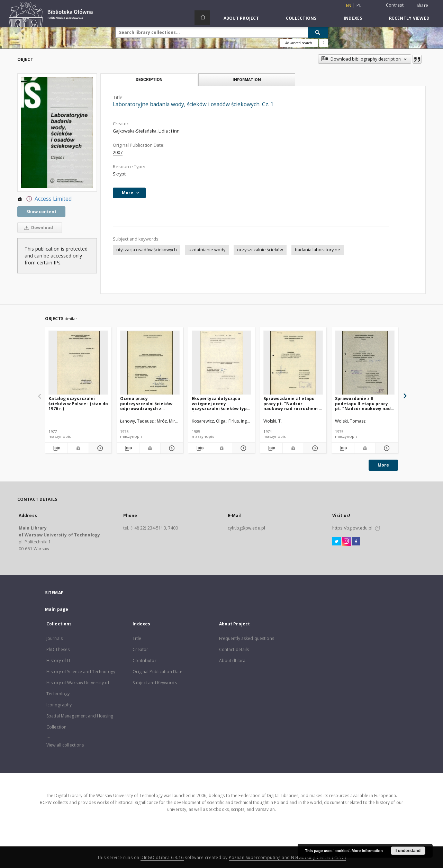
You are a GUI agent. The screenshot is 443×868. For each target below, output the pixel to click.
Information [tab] (247, 79)
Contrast (395, 5)
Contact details (234, 649)
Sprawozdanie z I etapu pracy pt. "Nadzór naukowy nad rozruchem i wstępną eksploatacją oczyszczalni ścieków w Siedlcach (292, 403)
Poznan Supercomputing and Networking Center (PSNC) (287, 857)
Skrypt (119, 174)
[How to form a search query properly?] (324, 43)
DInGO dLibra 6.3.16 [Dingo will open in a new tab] (162, 857)
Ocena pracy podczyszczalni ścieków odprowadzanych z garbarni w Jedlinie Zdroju (149, 403)
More (383, 465)
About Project (241, 18)
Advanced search (299, 43)
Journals (55, 638)
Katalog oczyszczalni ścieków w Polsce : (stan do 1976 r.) (78, 403)
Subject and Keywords (155, 683)
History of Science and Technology (81, 672)
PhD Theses (58, 649)
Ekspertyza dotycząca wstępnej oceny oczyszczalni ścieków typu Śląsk (221, 403)
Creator (140, 649)
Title (137, 638)
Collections (301, 18)
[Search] (318, 32)
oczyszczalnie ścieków (260, 250)
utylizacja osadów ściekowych (147, 250)
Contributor (144, 661)
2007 (118, 152)
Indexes (353, 18)
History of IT (59, 661)
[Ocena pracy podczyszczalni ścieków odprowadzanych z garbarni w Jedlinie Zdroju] (150, 363)
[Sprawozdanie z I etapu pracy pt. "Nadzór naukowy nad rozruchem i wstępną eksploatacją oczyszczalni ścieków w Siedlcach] (293, 363)
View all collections (65, 745)
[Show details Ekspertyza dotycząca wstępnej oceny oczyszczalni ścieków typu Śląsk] (242, 448)
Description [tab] (149, 80)
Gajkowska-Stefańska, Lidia (140, 131)
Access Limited (44, 199)
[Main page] (202, 18)
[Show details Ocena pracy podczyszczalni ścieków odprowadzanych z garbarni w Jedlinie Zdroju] (171, 448)
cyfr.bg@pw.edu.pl (246, 528)
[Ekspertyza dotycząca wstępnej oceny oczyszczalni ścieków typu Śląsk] (221, 363)
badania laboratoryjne (318, 250)
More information (367, 851)
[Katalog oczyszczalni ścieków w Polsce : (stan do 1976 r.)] (78, 363)
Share (422, 6)
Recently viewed (409, 18)
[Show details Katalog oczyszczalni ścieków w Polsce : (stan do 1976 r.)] (99, 448)
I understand (408, 851)
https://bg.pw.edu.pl (352, 528)
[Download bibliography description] (56, 448)
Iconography (59, 705)
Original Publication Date (157, 672)
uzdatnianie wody (207, 250)
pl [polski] (359, 5)
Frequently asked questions (247, 638)
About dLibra (232, 661)
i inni (176, 131)
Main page (57, 609)
